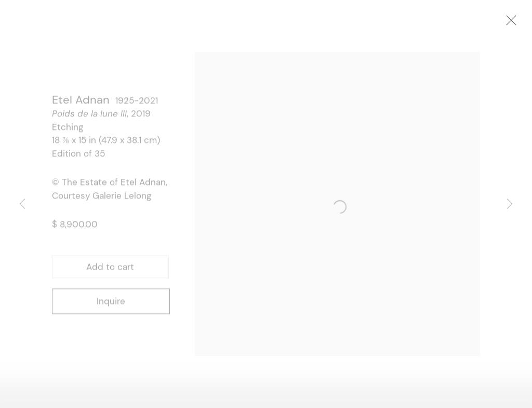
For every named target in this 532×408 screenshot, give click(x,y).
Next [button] (510, 204)
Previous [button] (22, 204)
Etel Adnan (81, 102)
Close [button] (521, 23)
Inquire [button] (111, 304)
